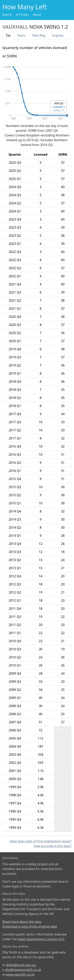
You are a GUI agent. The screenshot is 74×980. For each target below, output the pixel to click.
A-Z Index (22, 14)
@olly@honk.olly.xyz (21, 965)
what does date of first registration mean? (41, 841)
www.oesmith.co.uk (20, 974)
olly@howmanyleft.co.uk (23, 970)
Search (7, 14)
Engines (58, 35)
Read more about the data (22, 922)
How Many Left (25, 7)
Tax (8, 35)
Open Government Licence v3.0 (41, 939)
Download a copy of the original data (30, 926)
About (37, 14)
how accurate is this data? (53, 846)
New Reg (39, 35)
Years (21, 35)
